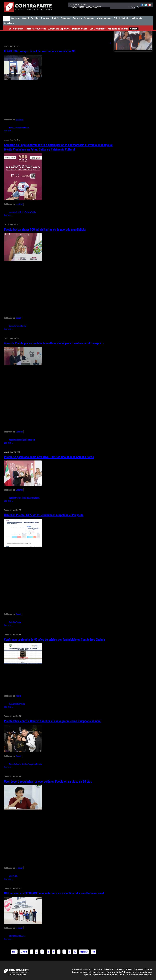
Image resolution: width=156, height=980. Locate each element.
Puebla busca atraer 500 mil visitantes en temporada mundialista (45, 229)
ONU (11, 936)
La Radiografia (16, 29)
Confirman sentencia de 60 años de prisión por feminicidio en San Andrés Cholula (55, 639)
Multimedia (137, 18)
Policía (55, 18)
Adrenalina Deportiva (59, 29)
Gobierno (16, 18)
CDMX (81, 7)
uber (11, 876)
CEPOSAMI (16, 936)
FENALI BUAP (14, 128)
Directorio (9, 23)
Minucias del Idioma (118, 29)
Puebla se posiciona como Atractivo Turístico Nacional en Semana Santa (49, 457)
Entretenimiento (122, 18)
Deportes (77, 18)
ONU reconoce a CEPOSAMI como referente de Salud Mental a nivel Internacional (54, 893)
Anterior (24, 952)
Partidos (35, 18)
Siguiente (84, 952)
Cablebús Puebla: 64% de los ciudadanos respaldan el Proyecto (44, 515)
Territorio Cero (80, 29)
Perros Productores (36, 29)
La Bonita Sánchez (21, 764)
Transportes (30, 440)
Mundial (23, 326)
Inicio (7, 18)
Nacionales (89, 18)
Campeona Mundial (35, 764)
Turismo (17, 326)
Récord (21, 128)
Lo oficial (46, 18)
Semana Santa (34, 498)
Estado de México (93, 7)
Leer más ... (8, 131)
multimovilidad (20, 440)
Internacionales (104, 18)
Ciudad (25, 18)
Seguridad (16, 704)
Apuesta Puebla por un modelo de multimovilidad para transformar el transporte (54, 343)
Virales (134, 29)
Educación (66, 18)
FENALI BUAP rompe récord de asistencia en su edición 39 (40, 51)
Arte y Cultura (25, 212)
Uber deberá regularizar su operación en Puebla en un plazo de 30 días (48, 781)
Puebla (74, 7)
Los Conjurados (98, 29)
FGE (10, 704)
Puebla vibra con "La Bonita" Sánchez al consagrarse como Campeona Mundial (53, 721)
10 (75, 952)
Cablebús (13, 622)
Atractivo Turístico (21, 498)
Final (94, 952)
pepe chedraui (15, 212)
